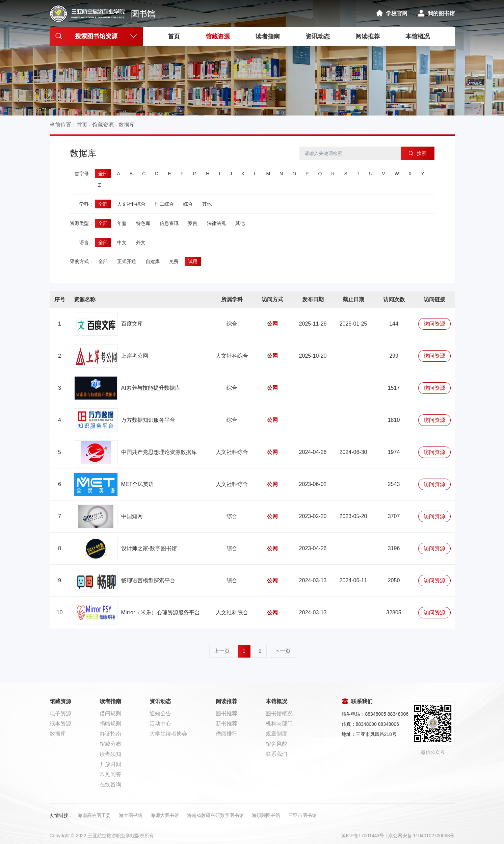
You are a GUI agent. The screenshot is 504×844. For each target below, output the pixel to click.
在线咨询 (110, 784)
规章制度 (276, 734)
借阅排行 (227, 734)
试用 (193, 261)
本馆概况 (418, 36)
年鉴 (122, 223)
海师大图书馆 (165, 815)
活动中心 (160, 724)
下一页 (283, 651)
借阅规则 (110, 713)
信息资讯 (169, 223)
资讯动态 (318, 36)
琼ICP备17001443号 (363, 836)
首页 (174, 36)
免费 (174, 261)
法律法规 (216, 223)
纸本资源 (60, 724)
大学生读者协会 (168, 734)
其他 (207, 204)
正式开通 (127, 261)
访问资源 (434, 324)
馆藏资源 (218, 36)
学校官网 (392, 13)
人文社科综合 (131, 204)
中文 (122, 242)
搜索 (417, 153)
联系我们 (276, 754)
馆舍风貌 (276, 744)
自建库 (153, 261)
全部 (103, 174)
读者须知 (110, 754)
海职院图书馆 (266, 815)
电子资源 (60, 713)
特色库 (143, 223)
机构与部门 (279, 724)
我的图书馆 (436, 13)
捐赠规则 (110, 724)
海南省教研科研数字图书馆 (215, 815)
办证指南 (110, 734)
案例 (193, 223)
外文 (141, 242)
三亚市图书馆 (302, 815)
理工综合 (164, 204)
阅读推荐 (368, 36)
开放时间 (110, 764)
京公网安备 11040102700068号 (421, 836)
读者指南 (268, 36)
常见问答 (110, 774)
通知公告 (160, 713)
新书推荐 (227, 724)
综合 (188, 204)
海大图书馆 (131, 815)
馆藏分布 (110, 744)
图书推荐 (227, 713)
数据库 (127, 125)
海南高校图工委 (94, 815)
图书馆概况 (279, 713)
